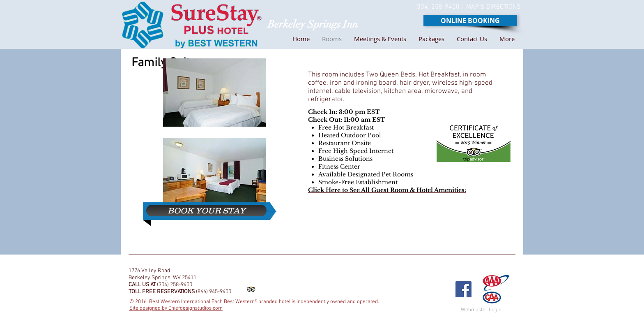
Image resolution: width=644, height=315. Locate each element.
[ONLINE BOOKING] (470, 21)
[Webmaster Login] (481, 310)
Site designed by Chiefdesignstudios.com (176, 308)
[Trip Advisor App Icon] (251, 289)
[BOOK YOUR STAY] (206, 211)
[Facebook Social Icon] (463, 289)
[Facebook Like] (436, 264)
